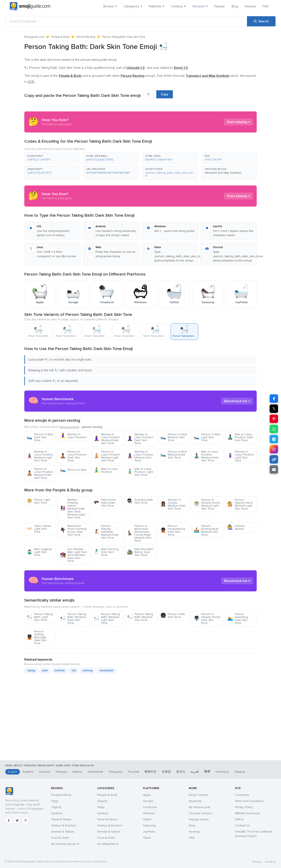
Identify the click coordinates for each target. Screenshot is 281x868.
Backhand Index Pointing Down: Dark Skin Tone (73, 530)
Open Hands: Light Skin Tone (39, 529)
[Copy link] (274, 459)
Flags (55, 801)
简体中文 (150, 772)
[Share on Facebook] (274, 399)
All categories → (108, 844)
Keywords (195, 801)
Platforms (156, 6)
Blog (235, 6)
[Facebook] (9, 821)
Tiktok (147, 838)
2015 (31, 82)
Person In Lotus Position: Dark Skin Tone (74, 456)
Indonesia (222, 772)
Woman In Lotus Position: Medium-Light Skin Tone (40, 456)
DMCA (239, 819)
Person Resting (86, 37)
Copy (165, 94)
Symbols (57, 813)
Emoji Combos (199, 795)
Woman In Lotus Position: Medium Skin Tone (140, 456)
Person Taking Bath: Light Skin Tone (40, 617)
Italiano (77, 772)
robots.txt (270, 862)
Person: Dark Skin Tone (173, 616)
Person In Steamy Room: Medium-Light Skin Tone (207, 504)
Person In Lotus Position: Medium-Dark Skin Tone (40, 473)
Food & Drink (60, 838)
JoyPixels (149, 832)
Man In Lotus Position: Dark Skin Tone (240, 437)
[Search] (261, 21)
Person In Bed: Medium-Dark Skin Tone (174, 455)
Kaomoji (250, 6)
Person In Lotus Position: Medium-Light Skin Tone (107, 456)
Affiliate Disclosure (247, 813)
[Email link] (274, 469)
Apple (147, 795)
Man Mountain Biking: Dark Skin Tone (140, 552)
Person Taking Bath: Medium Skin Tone (140, 617)
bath (45, 671)
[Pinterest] (26, 821)
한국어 (181, 772)
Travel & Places (61, 819)
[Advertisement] (140, 738)
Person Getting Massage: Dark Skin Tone (37, 637)
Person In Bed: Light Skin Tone (207, 437)
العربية (195, 772)
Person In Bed (73, 470)
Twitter (147, 819)
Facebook (150, 807)
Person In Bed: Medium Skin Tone (174, 437)
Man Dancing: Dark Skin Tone (106, 552)
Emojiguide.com (34, 37)
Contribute (242, 795)
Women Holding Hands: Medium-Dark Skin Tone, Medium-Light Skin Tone (73, 509)
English (13, 772)
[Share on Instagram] (274, 449)
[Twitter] (17, 821)
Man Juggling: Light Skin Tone (39, 552)
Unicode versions (201, 813)
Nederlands (95, 772)
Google (148, 801)
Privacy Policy (244, 807)
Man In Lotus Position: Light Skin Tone (140, 472)
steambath (106, 671)
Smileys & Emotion (64, 825)
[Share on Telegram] (274, 439)
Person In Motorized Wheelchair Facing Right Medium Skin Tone (139, 533)
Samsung (149, 825)
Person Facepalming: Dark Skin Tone (173, 530)
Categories (133, 6)
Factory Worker (236, 527)
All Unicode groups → (65, 844)
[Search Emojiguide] (126, 21)
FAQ (265, 6)
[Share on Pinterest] (274, 419)
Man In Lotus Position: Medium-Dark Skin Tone (206, 456)
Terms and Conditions (249, 801)
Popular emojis (199, 819)
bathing (88, 671)
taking (31, 671)
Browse (110, 6)
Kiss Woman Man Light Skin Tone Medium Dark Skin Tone (73, 555)
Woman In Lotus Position (73, 436)
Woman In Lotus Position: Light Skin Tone (241, 456)
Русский (134, 772)
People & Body (60, 37)
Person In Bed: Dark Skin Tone (40, 437)
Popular (220, 6)
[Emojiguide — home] (30, 6)
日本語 (166, 772)
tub (74, 671)
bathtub (60, 671)
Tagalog (240, 772)
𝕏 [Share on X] (274, 409)
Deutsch (45, 772)
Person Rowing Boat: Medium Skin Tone (206, 530)
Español (28, 772)
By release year (200, 807)
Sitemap (257, 862)
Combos (178, 6)
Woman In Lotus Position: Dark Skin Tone (140, 439)
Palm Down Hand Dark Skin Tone (105, 503)
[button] (52, 158)
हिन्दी (207, 772)
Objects (56, 807)
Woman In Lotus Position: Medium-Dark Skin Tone (107, 439)
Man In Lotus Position (106, 470)
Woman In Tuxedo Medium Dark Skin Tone (173, 504)
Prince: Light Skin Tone (38, 501)
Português (116, 772)
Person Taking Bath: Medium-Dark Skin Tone (73, 619)
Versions (200, 6)
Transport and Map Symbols (223, 173)
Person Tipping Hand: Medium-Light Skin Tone (240, 504)
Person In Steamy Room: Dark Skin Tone (207, 619)
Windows (149, 813)
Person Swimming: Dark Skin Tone (238, 619)
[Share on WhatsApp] (274, 429)
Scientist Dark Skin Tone (140, 501)
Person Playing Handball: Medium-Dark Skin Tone (106, 532)
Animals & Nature (63, 832)
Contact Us (242, 825)
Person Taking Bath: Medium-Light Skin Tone (107, 619)
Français (61, 772)
